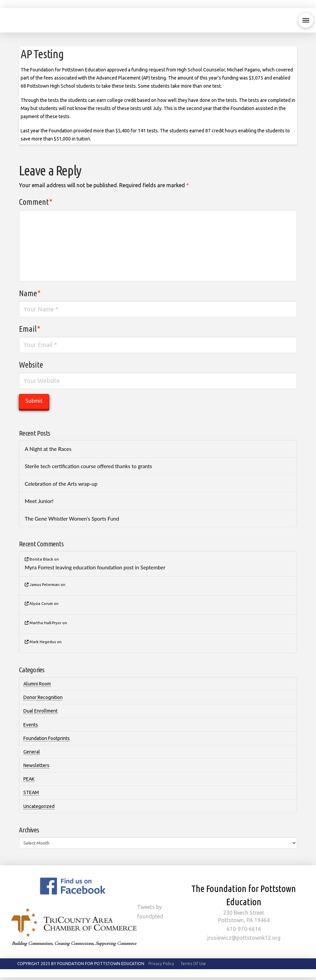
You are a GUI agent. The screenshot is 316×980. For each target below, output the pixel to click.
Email (30, 329)
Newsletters (36, 765)
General (32, 752)
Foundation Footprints (47, 738)
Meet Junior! (39, 501)
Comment (36, 202)
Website (31, 365)
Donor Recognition (43, 697)
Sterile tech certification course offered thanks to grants (88, 466)
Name (30, 293)
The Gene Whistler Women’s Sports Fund (72, 519)
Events (31, 725)
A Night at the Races (48, 449)
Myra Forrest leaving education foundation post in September (95, 567)
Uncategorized (39, 806)
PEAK (29, 779)
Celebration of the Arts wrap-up (61, 484)
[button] (306, 20)
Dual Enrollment (40, 711)
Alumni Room (37, 684)
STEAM (31, 792)
